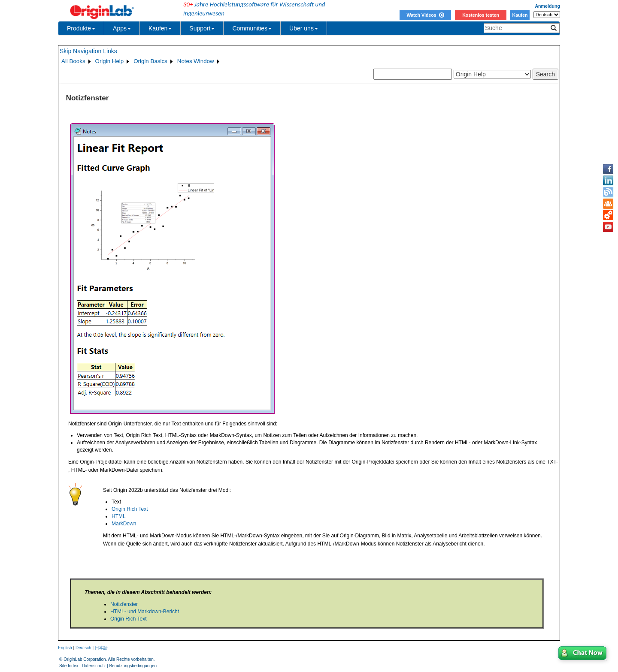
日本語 (101, 648)
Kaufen (520, 15)
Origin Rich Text (130, 509)
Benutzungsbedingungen (133, 666)
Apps (122, 28)
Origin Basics (150, 61)
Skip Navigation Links (88, 51)
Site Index (69, 666)
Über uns (304, 28)
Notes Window (196, 61)
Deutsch (83, 648)
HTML (119, 516)
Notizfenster (124, 604)
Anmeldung (547, 6)
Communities (252, 28)
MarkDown (124, 524)
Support (202, 28)
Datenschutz (94, 666)
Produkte (81, 28)
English (65, 648)
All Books (73, 61)
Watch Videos (425, 15)
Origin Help (110, 61)
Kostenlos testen (481, 15)
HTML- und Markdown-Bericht (145, 612)
